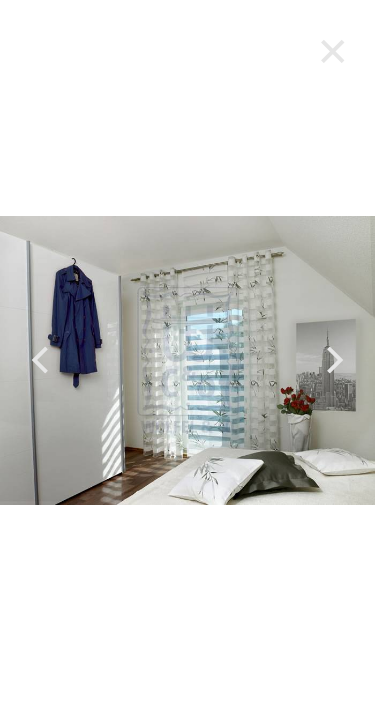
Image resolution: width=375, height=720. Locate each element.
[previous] (42, 360)
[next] (332, 360)
